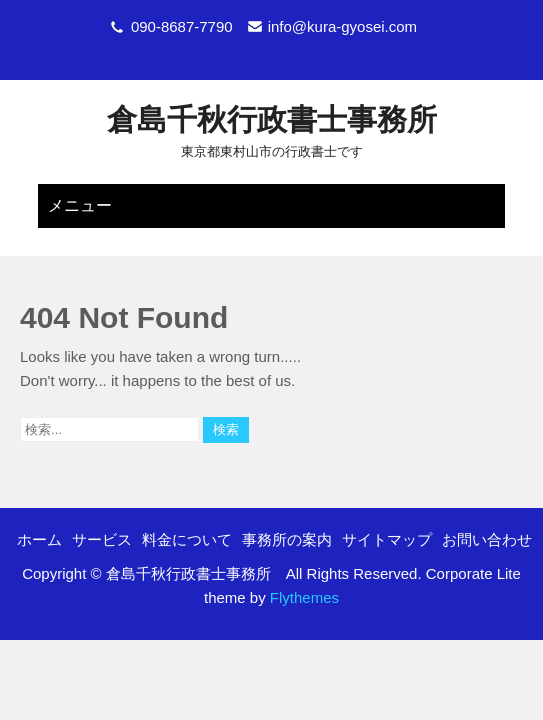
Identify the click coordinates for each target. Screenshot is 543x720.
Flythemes (302, 533)
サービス (102, 475)
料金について (187, 475)
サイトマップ (387, 475)
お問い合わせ (487, 475)
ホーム (39, 475)
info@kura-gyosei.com (342, 26)
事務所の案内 (287, 475)
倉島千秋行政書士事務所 (272, 119)
